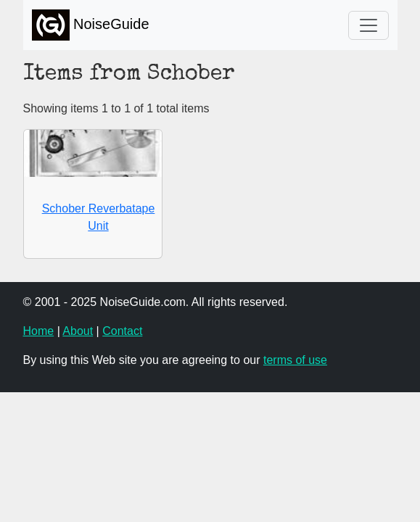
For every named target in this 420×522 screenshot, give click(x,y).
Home (39, 331)
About (78, 331)
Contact (122, 331)
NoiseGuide (91, 25)
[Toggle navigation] (368, 25)
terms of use (295, 360)
